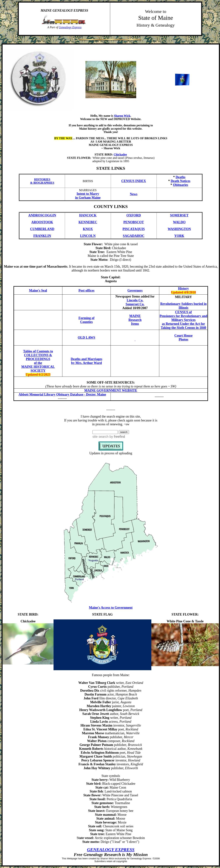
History (183, 288)
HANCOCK (88, 215)
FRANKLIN (42, 236)
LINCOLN (88, 236)
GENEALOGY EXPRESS (111, 850)
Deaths (181, 177)
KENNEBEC (88, 222)
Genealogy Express (70, 27)
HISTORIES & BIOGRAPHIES (42, 181)
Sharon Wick (122, 116)
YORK (179, 236)
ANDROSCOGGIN (42, 215)
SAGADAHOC (134, 236)
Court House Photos (184, 338)
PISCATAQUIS (134, 229)
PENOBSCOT (134, 222)
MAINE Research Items (135, 320)
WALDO (179, 222)
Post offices (86, 291)
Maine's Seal (38, 291)
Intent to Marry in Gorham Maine (88, 196)
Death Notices (181, 181)
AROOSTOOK (42, 222)
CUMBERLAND (42, 229)
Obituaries (181, 185)
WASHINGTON (179, 229)
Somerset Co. (135, 304)
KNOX (88, 229)
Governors (135, 291)
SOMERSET (179, 215)
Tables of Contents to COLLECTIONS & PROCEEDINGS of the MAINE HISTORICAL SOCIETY (38, 361)
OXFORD (134, 215)
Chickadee (120, 154)
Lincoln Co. (135, 300)
